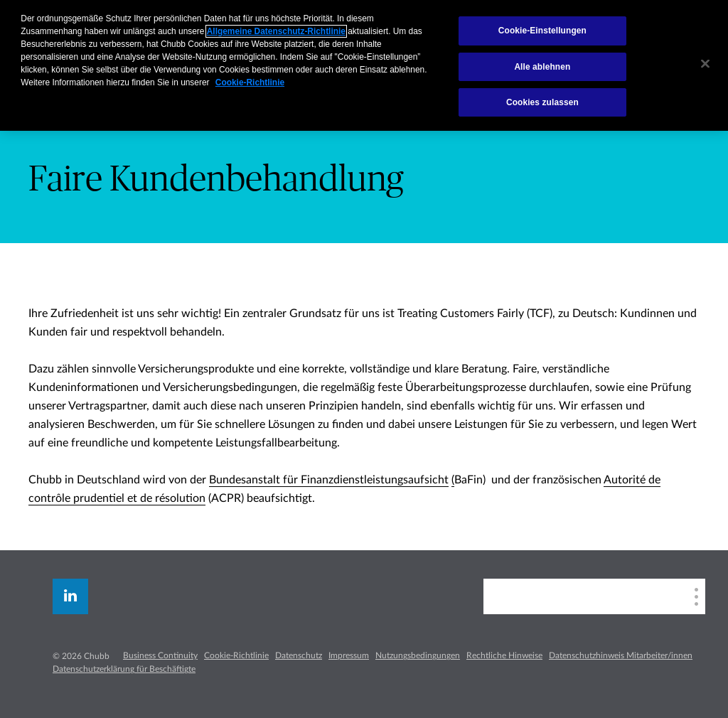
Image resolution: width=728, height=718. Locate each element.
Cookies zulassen (542, 102)
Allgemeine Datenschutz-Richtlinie (276, 31)
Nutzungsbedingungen (418, 655)
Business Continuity (160, 655)
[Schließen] (705, 64)
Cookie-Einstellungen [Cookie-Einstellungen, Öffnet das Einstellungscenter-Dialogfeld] (542, 31)
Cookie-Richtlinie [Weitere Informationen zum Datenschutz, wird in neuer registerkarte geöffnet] (250, 82)
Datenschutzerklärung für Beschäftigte (124, 669)
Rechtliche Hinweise (504, 655)
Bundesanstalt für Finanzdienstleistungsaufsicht (329, 480)
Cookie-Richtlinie (236, 655)
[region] (364, 65)
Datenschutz (299, 655)
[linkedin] (70, 596)
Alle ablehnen (542, 67)
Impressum (349, 655)
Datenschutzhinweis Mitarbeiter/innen (621, 655)
